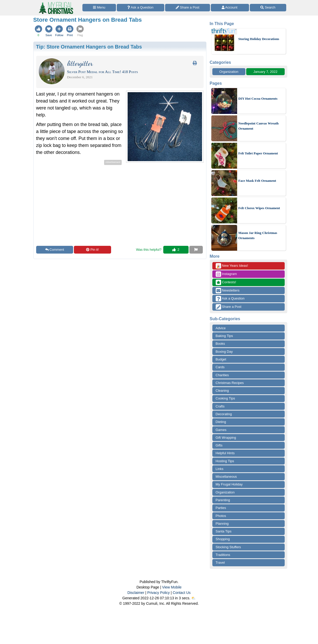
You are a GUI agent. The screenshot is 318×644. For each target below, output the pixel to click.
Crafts (220, 406)
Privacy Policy (158, 593)
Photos (221, 516)
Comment (55, 250)
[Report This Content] (196, 250)
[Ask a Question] (141, 8)
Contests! (226, 282)
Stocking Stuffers (228, 547)
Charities (222, 375)
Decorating (224, 414)
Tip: (89, 47)
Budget (221, 359)
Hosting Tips (225, 461)
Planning (222, 524)
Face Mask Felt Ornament (257, 181)
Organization (229, 72)
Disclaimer (136, 593)
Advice (221, 328)
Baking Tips (224, 336)
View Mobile (172, 587)
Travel (220, 563)
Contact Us (182, 593)
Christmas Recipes (230, 383)
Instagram (226, 274)
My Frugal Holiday (229, 484)
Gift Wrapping (226, 438)
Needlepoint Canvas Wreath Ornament (259, 126)
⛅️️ (193, 598)
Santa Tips (224, 531)
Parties (221, 508)
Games (221, 430)
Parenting (223, 500)
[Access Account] (230, 8)
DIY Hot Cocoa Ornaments (258, 99)
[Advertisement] (80, 202)
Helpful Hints (225, 453)
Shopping (223, 539)
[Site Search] (268, 8)
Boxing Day (224, 352)
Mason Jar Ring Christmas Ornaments (258, 235)
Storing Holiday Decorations (259, 39)
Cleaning (222, 391)
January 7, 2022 (265, 72)
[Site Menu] (99, 8)
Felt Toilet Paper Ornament (258, 153)
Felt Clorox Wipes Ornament (259, 208)
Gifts (219, 445)
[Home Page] (56, 3)
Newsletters (228, 291)
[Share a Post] (188, 8)
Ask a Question (230, 299)
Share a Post (229, 307)
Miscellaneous (226, 477)
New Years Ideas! (232, 266)
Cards (220, 367)
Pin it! (92, 250)
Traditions (223, 555)
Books (220, 344)
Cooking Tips (225, 398)
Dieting (221, 422)
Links (220, 469)
